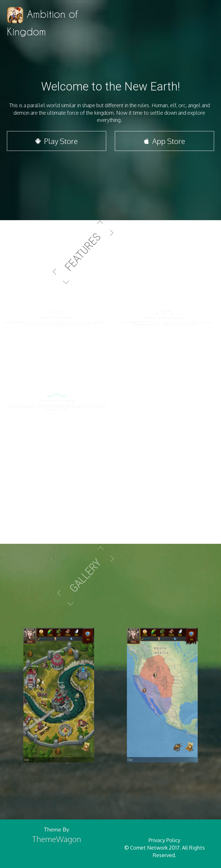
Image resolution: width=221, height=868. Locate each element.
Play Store (57, 145)
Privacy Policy (164, 840)
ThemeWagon (57, 839)
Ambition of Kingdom (42, 22)
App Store (165, 145)
